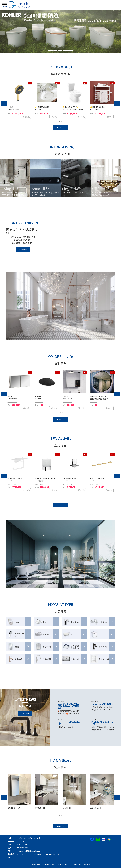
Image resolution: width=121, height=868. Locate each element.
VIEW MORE (61, 128)
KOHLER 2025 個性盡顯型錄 (102, 704)
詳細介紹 (26, 117)
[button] (1, 32)
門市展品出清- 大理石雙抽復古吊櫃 (102, 723)
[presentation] (4, 103)
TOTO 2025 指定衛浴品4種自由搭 (69, 723)
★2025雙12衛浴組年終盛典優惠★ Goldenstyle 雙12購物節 (68, 706)
